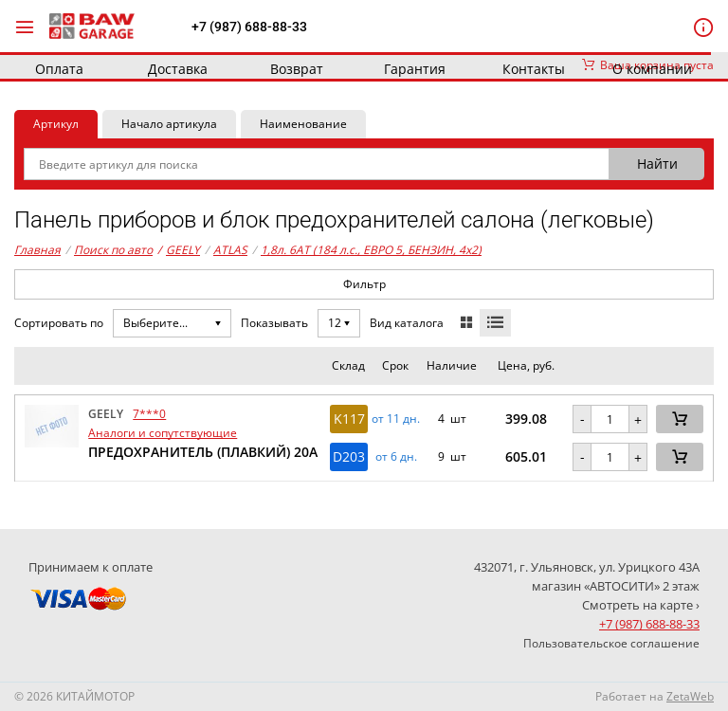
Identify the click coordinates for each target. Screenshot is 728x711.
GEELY (179, 250)
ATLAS (230, 250)
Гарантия (415, 69)
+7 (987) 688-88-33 (249, 27)
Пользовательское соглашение (611, 643)
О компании (652, 69)
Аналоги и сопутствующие (163, 433)
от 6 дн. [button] (396, 457)
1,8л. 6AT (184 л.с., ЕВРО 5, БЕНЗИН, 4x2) (371, 250)
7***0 (149, 414)
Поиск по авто (113, 250)
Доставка (178, 69)
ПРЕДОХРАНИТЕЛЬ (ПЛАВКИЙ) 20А (203, 452)
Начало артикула (169, 124)
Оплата (59, 69)
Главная (37, 250)
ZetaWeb (690, 696)
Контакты (534, 69)
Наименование (303, 124)
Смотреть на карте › (641, 605)
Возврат (297, 69)
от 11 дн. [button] (396, 419)
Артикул (56, 124)
